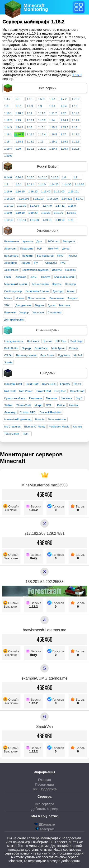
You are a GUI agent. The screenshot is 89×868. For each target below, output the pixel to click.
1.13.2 (42, 120)
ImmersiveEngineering (18, 419)
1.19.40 (9, 220)
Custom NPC (28, 412)
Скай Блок (41, 348)
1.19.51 (47, 220)
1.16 (75, 127)
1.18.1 (19, 142)
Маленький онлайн (16, 284)
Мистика (64, 305)
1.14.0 (42, 184)
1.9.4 (64, 106)
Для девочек (23, 305)
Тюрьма (25, 263)
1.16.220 (53, 199)
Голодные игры (14, 341)
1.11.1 (42, 113)
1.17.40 (47, 206)
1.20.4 (64, 149)
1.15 (29, 127)
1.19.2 (64, 142)
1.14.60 (80, 184)
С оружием (55, 312)
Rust (25, 434)
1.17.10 (9, 206)
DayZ (79, 398)
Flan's (77, 384)
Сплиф (73, 348)
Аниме (71, 291)
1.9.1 (52, 106)
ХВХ (7, 305)
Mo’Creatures (12, 427)
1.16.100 (59, 191)
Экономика (11, 270)
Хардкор (71, 284)
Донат (66, 249)
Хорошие (38, 312)
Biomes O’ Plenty (35, 427)
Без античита (40, 284)
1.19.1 (53, 142)
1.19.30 (58, 213)
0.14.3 (19, 177)
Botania (40, 419)
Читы (33, 277)
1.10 (75, 106)
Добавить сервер (44, 809)
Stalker (9, 405)
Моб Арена (58, 348)
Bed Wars (33, 341)
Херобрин (11, 263)
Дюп (39, 241)
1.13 (18, 120)
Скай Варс (76, 341)
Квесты (57, 284)
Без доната (11, 256)
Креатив (28, 241)
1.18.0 (72, 206)
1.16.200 (10, 199)
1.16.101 (73, 191)
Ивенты (57, 270)
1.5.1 (30, 99)
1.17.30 (22, 206)
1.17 (63, 134)
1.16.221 (67, 199)
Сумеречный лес (15, 398)
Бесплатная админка (35, 270)
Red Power (26, 391)
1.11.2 (53, 113)
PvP (40, 249)
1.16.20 (33, 191)
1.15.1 (42, 127)
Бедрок (39, 305)
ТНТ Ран (61, 341)
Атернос (73, 298)
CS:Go (8, 355)
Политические (37, 298)
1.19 (41, 142)
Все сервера (44, 804)
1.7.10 (76, 99)
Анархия (21, 277)
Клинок (77, 427)
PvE (63, 263)
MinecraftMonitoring (36, 7)
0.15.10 (42, 177)
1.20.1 (31, 149)
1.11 (29, 113)
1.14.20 (54, 184)
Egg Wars (64, 355)
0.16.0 (55, 177)
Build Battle (11, 348)
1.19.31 (71, 213)
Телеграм (44, 829)
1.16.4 (42, 134)
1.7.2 (64, 99)
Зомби (8, 362)
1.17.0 (80, 199)
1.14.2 (76, 120)
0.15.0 (31, 177)
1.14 (52, 120)
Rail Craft (10, 391)
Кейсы (61, 405)
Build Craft (32, 384)
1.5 (17, 99)
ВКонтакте (44, 824)
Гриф (8, 277)
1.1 (75, 177)
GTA (49, 405)
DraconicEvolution (50, 412)
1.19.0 (8, 213)
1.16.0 (8, 191)
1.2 (6, 184)
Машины (52, 398)
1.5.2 (41, 99)
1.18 (7, 142)
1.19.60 (60, 220)
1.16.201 (24, 199)
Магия (8, 298)
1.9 (40, 106)
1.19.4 (8, 149)
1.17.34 (34, 206)
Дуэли (52, 305)
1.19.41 (22, 220)
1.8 (6, 106)
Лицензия (10, 249)
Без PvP (53, 249)
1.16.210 (38, 199)
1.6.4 (52, 99)
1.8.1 (19, 106)
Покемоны (36, 398)
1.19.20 (33, 213)
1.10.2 (19, 113)
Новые (20, 298)
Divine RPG (49, 384)
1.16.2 (19, 134)
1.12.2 (8, 120)
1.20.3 (53, 149)
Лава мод (10, 412)
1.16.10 (20, 191)
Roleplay (71, 270)
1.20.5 (76, 149)
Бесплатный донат (37, 291)
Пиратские (27, 249)
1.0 (64, 177)
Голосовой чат (57, 419)
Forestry (65, 384)
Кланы (73, 256)
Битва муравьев (26, 355)
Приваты (28, 256)
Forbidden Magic (59, 427)
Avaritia (73, 405)
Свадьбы (51, 263)
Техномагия (12, 434)
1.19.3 (76, 142)
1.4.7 (7, 99)
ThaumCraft (24, 405)
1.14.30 (67, 184)
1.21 (71, 220)
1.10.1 (8, 113)
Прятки (47, 341)
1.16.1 (8, 134)
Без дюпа (69, 241)
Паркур (26, 348)
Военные (10, 312)
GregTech (60, 391)
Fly (36, 263)
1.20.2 (42, 149)
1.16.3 (77, 75)
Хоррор (24, 312)
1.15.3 (64, 127)
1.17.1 (76, 134)
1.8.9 (30, 106)
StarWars (66, 398)
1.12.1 (76, 113)
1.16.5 (53, 134)
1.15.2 (53, 127)
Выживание (12, 241)
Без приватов (45, 256)
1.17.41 (60, 206)
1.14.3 (8, 127)
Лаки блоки (47, 355)
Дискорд (58, 291)
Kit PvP (78, 355)
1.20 (18, 149)
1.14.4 (19, 127)
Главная (44, 780)
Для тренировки (14, 320)
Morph (38, 405)
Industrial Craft (13, 384)
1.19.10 (20, 213)
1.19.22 (46, 213)
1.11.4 (31, 184)
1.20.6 (8, 156)
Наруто (46, 277)
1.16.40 (46, 191)
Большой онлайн (65, 277)
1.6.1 (19, 184)
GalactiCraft (77, 391)
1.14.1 (64, 120)
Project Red (44, 391)
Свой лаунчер (13, 291)
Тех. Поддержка (44, 789)
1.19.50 (34, 220)
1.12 (63, 113)
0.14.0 (8, 177)
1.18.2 (31, 142)
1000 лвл (53, 241)
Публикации (44, 784)
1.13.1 (31, 120)
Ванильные (57, 298)
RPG (60, 256)
